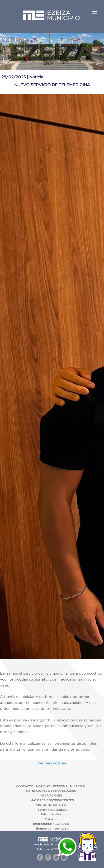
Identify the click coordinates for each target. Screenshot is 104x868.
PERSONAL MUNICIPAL (69, 786)
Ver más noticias (52, 763)
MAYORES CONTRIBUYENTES (52, 800)
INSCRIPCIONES (51, 795)
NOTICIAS (43, 786)
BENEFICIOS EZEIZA (52, 810)
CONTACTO (25, 786)
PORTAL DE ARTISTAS (51, 805)
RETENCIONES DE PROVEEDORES (51, 791)
